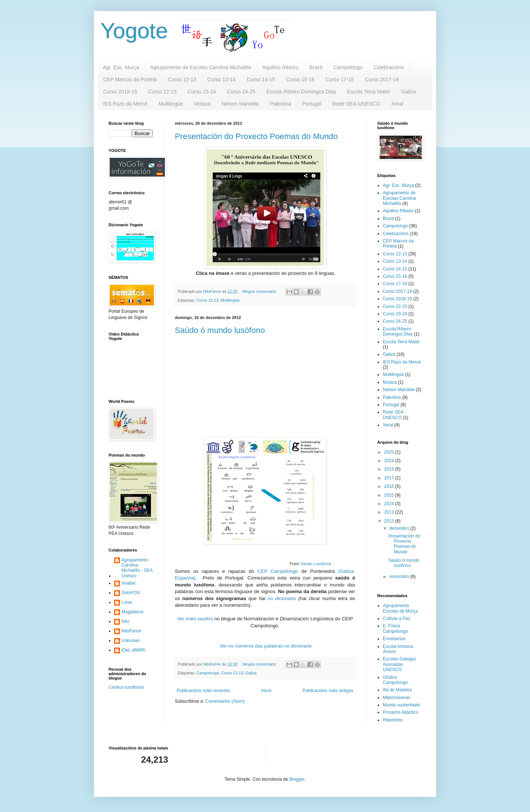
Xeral (397, 104)
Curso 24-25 (241, 92)
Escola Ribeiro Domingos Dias (301, 92)
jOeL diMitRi (133, 650)
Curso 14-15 (261, 79)
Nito (125, 621)
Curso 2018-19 (120, 92)
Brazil (316, 67)
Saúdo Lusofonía (316, 564)
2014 (390, 504)
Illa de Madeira (397, 690)
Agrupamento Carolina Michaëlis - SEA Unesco (137, 568)
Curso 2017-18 (382, 79)
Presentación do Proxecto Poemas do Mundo (256, 136)
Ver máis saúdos (195, 619)
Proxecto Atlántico (400, 712)
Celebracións (389, 67)
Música (202, 104)
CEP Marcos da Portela (130, 79)
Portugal (312, 104)
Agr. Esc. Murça (121, 67)
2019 (390, 469)
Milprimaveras (397, 698)
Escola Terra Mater (369, 92)
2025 (390, 452)
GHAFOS (131, 593)
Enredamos (394, 639)
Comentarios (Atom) (225, 701)
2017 (390, 478)
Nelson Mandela (240, 104)
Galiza (409, 92)
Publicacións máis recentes (203, 691)
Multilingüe (171, 104)
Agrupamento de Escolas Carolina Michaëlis (201, 67)
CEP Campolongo (278, 571)
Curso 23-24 (202, 92)
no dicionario (282, 598)
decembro (400, 528)
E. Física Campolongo (395, 628)
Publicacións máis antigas (328, 691)
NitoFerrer (131, 631)
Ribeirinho (393, 720)
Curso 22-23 (162, 92)
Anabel (128, 583)
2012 (390, 521)
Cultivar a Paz (397, 618)
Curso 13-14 (221, 79)
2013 (390, 512)
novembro (400, 577)
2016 (390, 486)
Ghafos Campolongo (395, 680)
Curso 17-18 (340, 79)
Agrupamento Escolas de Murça (400, 608)
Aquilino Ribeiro (280, 67)
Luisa (127, 602)
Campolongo (348, 67)
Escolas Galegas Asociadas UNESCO (399, 664)
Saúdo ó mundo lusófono (220, 330)
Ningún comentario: (260, 291)
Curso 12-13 (182, 79)
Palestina (280, 104)
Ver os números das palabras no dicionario (266, 646)
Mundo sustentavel (401, 705)
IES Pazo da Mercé (125, 104)
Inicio (266, 691)
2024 (390, 461)
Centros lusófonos (126, 687)
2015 (390, 495)
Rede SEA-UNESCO (356, 104)
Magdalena (132, 612)
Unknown (131, 641)
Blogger (297, 779)
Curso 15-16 (300, 79)
